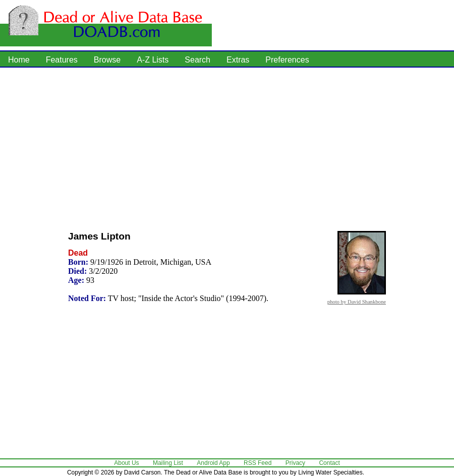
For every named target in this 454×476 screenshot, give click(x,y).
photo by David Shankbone (357, 302)
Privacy (295, 463)
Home (19, 60)
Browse (107, 60)
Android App (213, 463)
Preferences (287, 60)
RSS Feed (258, 463)
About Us (126, 463)
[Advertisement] (201, 146)
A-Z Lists (153, 60)
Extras (238, 60)
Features (62, 60)
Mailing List (168, 463)
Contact (329, 463)
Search (197, 60)
